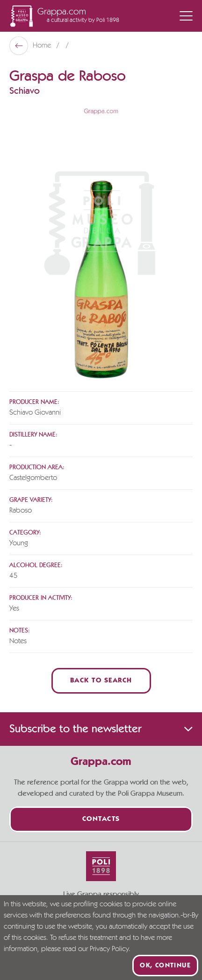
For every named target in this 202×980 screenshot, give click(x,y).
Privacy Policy (109, 949)
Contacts (101, 819)
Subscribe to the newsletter (101, 729)
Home (43, 46)
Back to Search (101, 681)
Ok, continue (165, 966)
